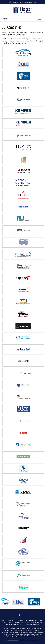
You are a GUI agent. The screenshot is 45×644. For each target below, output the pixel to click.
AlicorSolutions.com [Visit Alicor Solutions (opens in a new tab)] (13, 640)
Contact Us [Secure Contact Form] (33, 623)
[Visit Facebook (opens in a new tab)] (19, 615)
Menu (5, 19)
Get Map (40, 623)
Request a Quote (31, 2)
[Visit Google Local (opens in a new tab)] (22, 615)
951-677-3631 (19, 2)
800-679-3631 (25, 623)
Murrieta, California (16, 628)
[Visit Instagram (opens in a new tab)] (26, 615)
